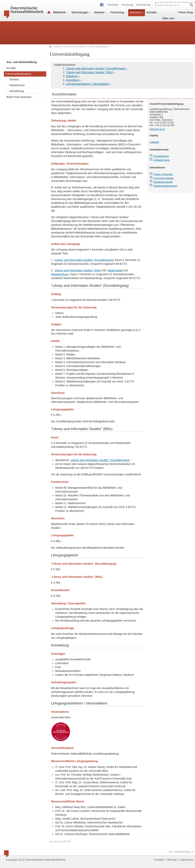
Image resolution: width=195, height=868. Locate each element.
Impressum (187, 860)
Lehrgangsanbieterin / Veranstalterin (87, 84)
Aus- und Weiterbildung (75, 46)
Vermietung (127, 5)
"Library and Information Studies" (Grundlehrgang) (96, 68)
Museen (101, 12)
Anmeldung (73, 80)
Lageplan (154, 142)
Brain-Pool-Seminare (19, 97)
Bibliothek (61, 12)
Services (137, 12)
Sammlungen (81, 12)
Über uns (169, 18)
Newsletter (113, 5)
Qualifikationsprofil (163, 182)
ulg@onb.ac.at (157, 129)
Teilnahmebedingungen (165, 186)
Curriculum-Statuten (164, 178)
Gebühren (72, 76)
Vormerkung (16, 91)
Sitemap (172, 860)
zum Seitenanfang (181, 852)
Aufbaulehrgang (162, 160)
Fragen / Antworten (163, 174)
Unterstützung (143, 5)
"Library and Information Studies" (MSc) (90, 72)
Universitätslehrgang (18, 74)
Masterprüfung (60, 274)
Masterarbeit (115, 270)
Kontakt (153, 12)
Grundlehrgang (161, 156)
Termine (14, 79)
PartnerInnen (17, 85)
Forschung (118, 12)
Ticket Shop (185, 12)
